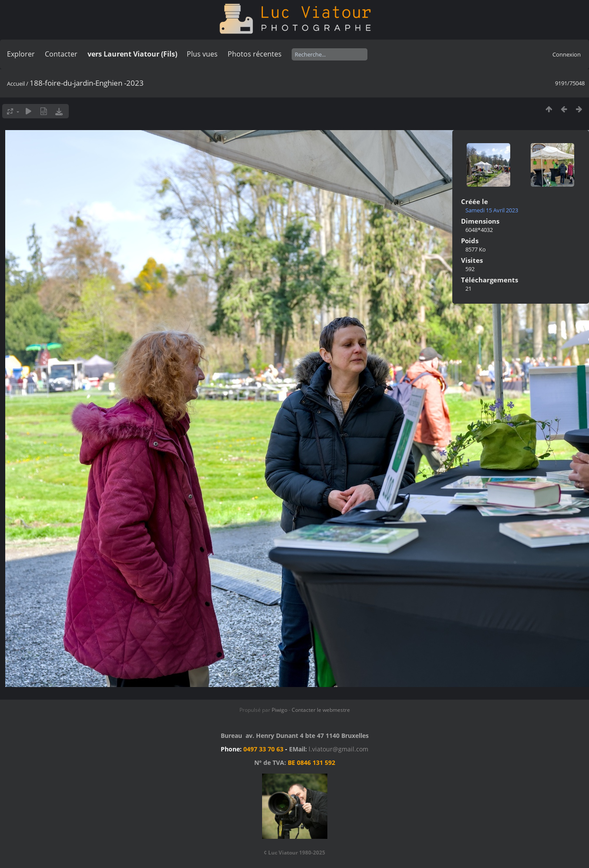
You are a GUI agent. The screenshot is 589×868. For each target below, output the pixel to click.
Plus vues (202, 54)
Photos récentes (255, 54)
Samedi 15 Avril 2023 (492, 210)
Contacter (61, 54)
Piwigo (279, 710)
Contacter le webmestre (321, 710)
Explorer (21, 54)
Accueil (16, 84)
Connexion (567, 54)
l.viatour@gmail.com (338, 749)
